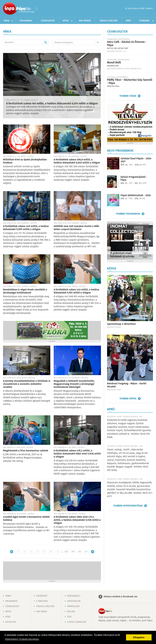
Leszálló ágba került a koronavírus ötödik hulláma (26, 519)
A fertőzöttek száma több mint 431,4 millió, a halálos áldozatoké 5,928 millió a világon (77, 520)
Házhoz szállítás (109, 21)
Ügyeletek (11, 622)
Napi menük (85, 21)
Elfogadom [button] (139, 637)
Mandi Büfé (114, 63)
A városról (42, 601)
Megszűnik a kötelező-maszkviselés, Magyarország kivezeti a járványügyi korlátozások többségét (74, 384)
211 (86, 552)
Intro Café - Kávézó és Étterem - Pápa (127, 44)
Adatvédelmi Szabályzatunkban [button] (22, 639)
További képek (128, 399)
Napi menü (42, 612)
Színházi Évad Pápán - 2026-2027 (136, 160)
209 (73, 552)
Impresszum (73, 606)
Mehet (45, 42)
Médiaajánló (74, 596)
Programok (26, 21)
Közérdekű (42, 596)
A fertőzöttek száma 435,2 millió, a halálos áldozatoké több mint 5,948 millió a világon (77, 454)
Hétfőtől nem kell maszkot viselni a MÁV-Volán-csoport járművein (77, 228)
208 (66, 552)
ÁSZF (69, 617)
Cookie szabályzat (77, 622)
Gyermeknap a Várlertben (121, 324)
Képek (66, 21)
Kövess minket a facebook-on (120, 597)
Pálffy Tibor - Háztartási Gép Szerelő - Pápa (130, 82)
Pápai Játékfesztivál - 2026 (136, 195)
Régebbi (93, 552)
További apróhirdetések (128, 506)
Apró (128, 21)
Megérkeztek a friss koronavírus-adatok (26, 451)
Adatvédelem (74, 601)
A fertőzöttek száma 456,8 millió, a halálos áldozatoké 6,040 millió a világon (77, 161)
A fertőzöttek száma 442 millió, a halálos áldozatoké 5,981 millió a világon (76, 291)
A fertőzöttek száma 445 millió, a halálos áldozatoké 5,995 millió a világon (26, 228)
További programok (128, 214)
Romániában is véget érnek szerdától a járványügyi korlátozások (25, 291)
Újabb (12, 552)
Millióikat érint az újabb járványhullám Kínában (25, 161)
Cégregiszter (48, 21)
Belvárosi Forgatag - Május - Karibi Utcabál (127, 385)
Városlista (36, 9)
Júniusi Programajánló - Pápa (134, 178)
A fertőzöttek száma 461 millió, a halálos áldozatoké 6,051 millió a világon (52, 104)
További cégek (128, 96)
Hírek (7, 21)
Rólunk (71, 612)
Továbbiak (144, 21)
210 (80, 552)
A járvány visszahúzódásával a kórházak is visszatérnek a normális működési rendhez (27, 384)
